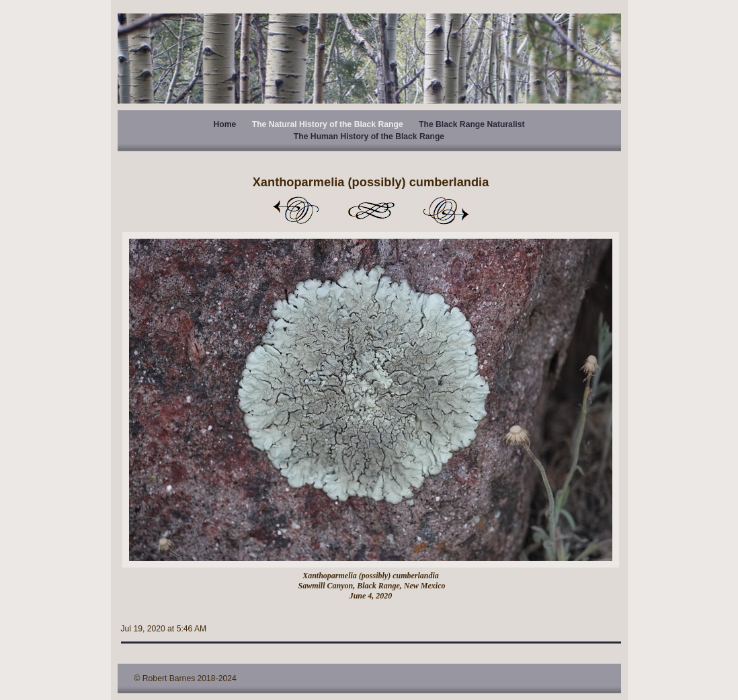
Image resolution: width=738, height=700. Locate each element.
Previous (296, 210)
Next (446, 210)
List (371, 210)
